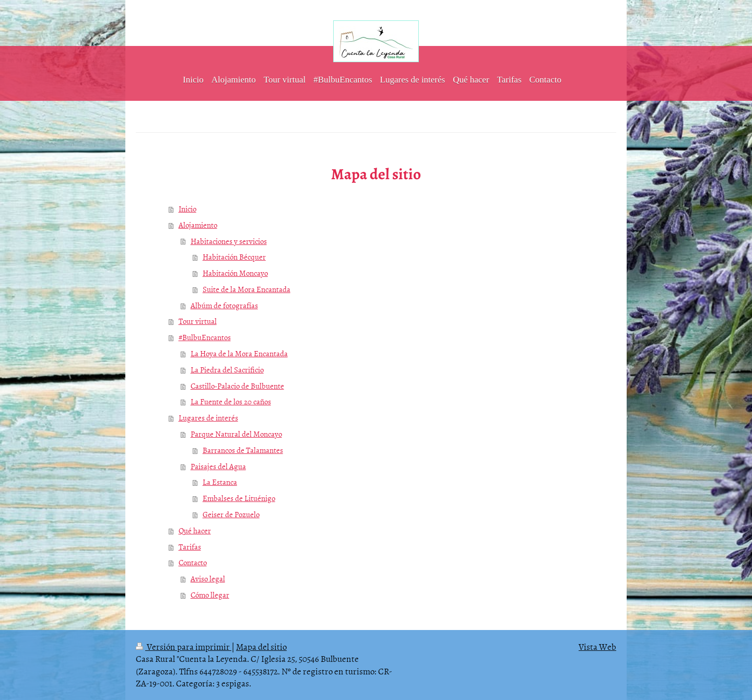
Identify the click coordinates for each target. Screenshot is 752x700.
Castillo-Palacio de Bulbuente (237, 386)
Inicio (187, 209)
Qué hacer (195, 530)
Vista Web (597, 646)
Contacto (193, 562)
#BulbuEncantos (205, 337)
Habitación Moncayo (235, 273)
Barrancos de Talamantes (243, 450)
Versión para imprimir (184, 646)
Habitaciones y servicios (229, 241)
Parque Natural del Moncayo (236, 434)
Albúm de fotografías (224, 305)
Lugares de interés (208, 418)
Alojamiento (198, 225)
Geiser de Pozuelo (231, 514)
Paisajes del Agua (218, 466)
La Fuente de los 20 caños (231, 401)
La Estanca (220, 482)
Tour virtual (198, 321)
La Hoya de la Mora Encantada (239, 353)
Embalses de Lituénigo (239, 498)
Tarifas (190, 547)
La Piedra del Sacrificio (227, 370)
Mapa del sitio (261, 646)
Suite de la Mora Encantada (246, 289)
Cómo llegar (210, 595)
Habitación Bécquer (234, 257)
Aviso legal (208, 579)
